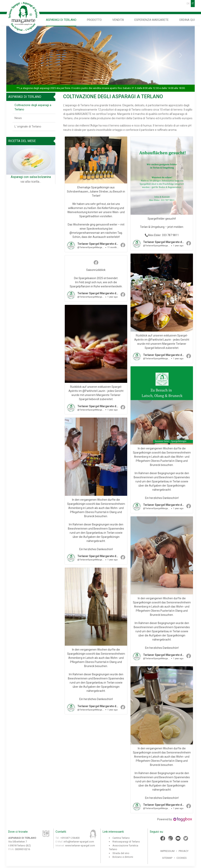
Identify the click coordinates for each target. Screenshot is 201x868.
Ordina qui (187, 20)
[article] (96, 194)
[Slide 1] (97, 79)
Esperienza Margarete (152, 20)
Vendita (118, 20)
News (18, 118)
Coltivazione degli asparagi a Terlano (33, 107)
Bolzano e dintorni (123, 857)
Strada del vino (121, 853)
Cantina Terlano (121, 838)
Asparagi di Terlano (61, 20)
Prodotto (94, 20)
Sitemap (167, 858)
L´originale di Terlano (28, 126)
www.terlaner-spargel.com (80, 846)
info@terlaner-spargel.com (79, 842)
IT (193, 3)
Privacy (184, 851)
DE (188, 3)
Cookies (182, 858)
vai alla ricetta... (31, 182)
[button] (96, 194)
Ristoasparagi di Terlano (126, 842)
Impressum (167, 851)
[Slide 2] (104, 79)
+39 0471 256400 (70, 838)
